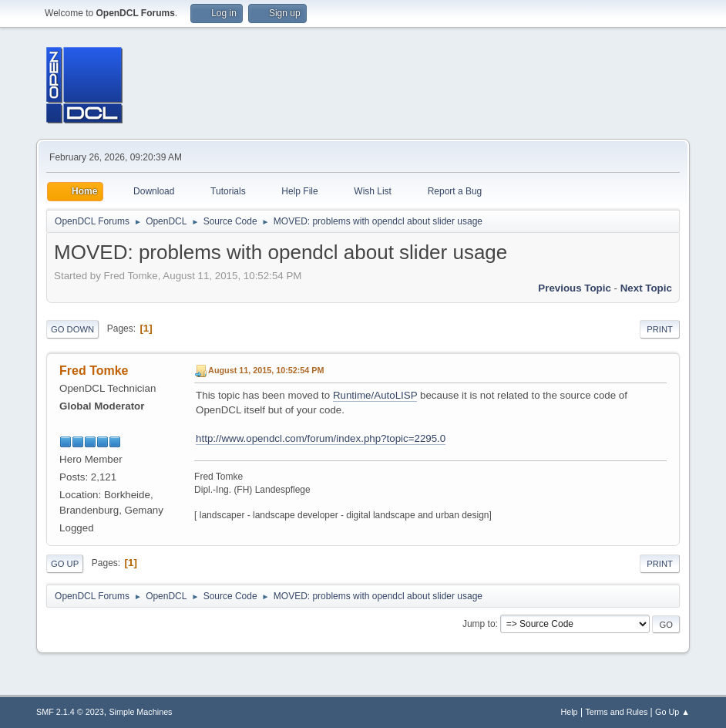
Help (569, 712)
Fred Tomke (94, 371)
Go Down (72, 329)
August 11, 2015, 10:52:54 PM (266, 370)
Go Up (65, 564)
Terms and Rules (616, 712)
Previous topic (575, 288)
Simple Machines (140, 712)
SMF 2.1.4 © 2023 (70, 712)
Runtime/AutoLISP (375, 395)
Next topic (646, 288)
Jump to (479, 624)
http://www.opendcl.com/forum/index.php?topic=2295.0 (321, 438)
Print (660, 329)
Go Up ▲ (672, 712)
